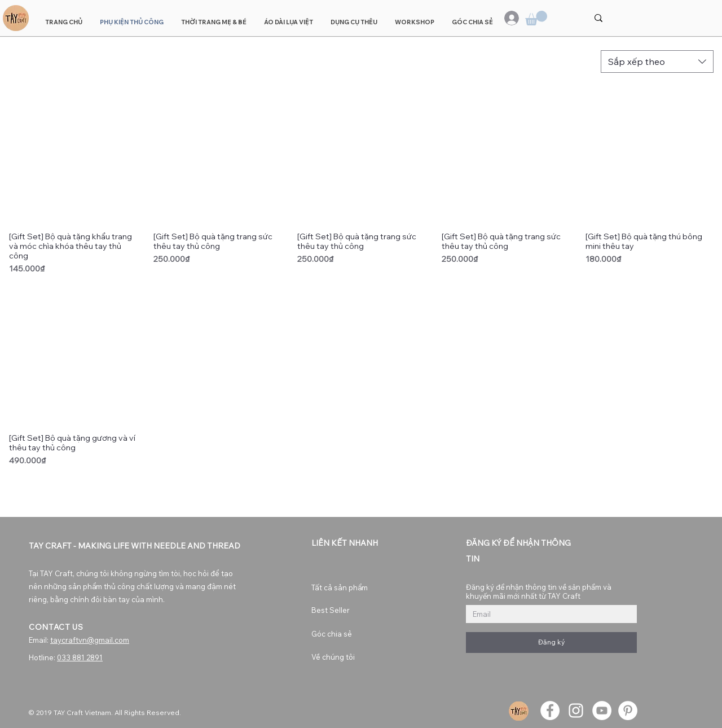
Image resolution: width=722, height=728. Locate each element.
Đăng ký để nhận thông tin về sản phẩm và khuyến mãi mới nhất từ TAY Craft (539, 591)
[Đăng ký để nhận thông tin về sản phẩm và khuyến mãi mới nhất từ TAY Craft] (548, 614)
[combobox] (657, 62)
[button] (536, 18)
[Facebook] (550, 711)
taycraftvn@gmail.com (90, 640)
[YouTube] (602, 711)
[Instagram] (576, 711)
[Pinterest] (628, 711)
